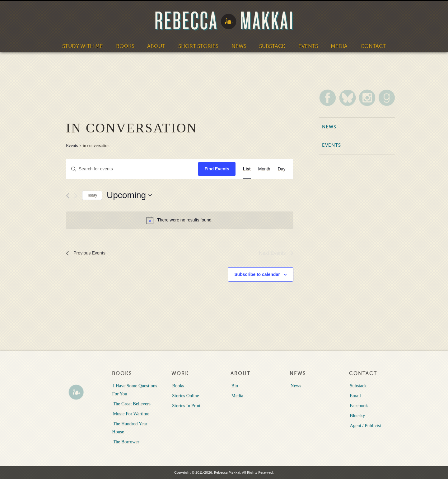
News (237, 45)
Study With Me (88, 45)
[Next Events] (76, 196)
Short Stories (199, 45)
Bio (234, 385)
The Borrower (125, 441)
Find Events (217, 169)
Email (355, 395)
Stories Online (185, 395)
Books (129, 45)
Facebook (358, 405)
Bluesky (357, 415)
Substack (270, 45)
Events (304, 45)
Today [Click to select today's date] (92, 195)
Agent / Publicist (365, 425)
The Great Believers (131, 403)
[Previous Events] (68, 196)
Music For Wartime (130, 413)
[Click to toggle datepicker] (129, 195)
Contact (367, 45)
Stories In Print (186, 405)
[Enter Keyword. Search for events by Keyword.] (132, 169)
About (159, 45)
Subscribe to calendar (257, 274)
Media (334, 45)
